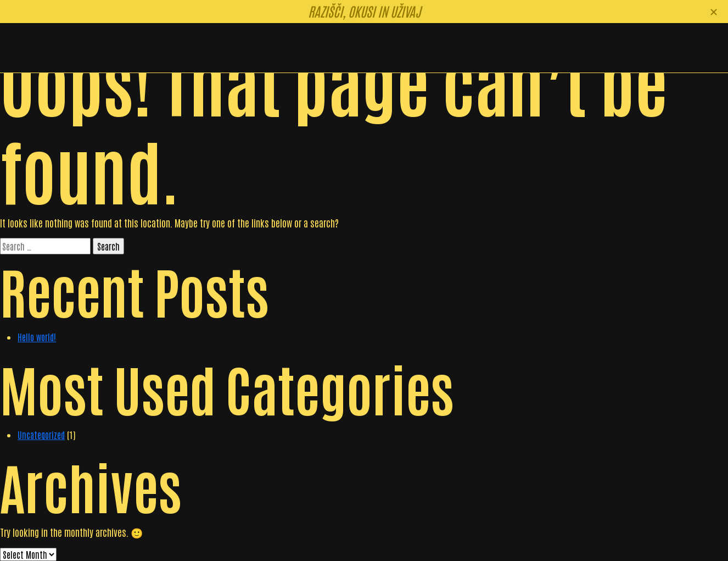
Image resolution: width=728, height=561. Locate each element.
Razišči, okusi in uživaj (364, 11)
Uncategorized (41, 435)
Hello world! (37, 337)
